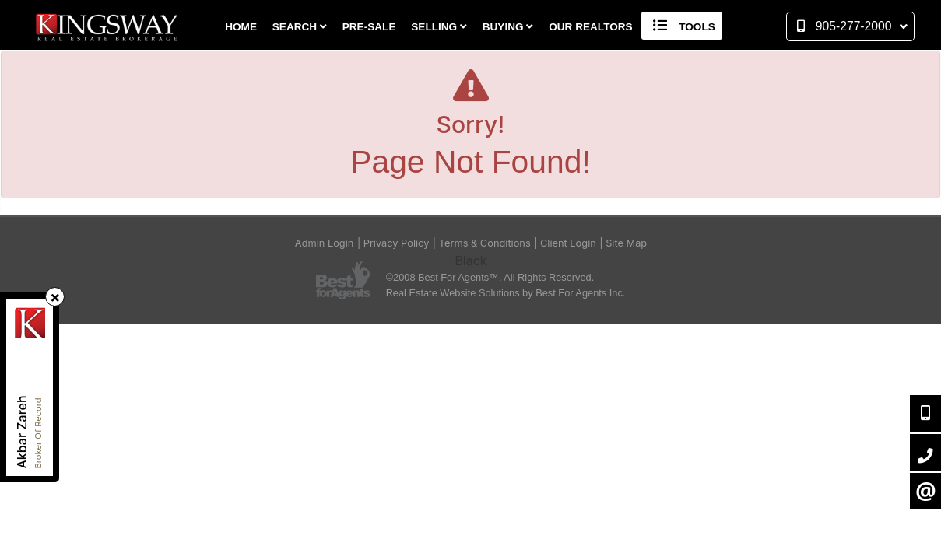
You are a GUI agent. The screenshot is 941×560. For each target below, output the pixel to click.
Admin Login (325, 243)
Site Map (626, 243)
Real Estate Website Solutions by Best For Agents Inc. (506, 293)
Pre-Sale (369, 27)
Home (241, 27)
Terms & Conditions (485, 243)
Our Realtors (591, 27)
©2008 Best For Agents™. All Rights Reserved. (490, 277)
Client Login (568, 243)
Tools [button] (681, 26)
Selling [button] (439, 27)
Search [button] (300, 27)
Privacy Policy (397, 243)
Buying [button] (508, 27)
